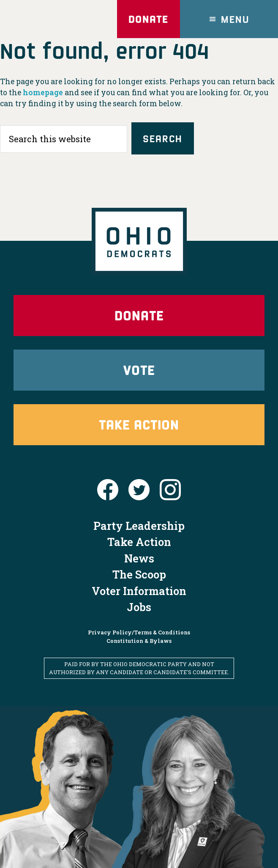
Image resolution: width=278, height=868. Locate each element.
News (139, 558)
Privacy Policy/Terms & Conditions (139, 632)
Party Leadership (139, 526)
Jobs (139, 607)
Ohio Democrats (48, 19)
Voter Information (139, 591)
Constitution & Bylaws (139, 641)
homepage (43, 92)
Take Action (139, 424)
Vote (139, 370)
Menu (235, 19)
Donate (148, 19)
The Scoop (139, 574)
